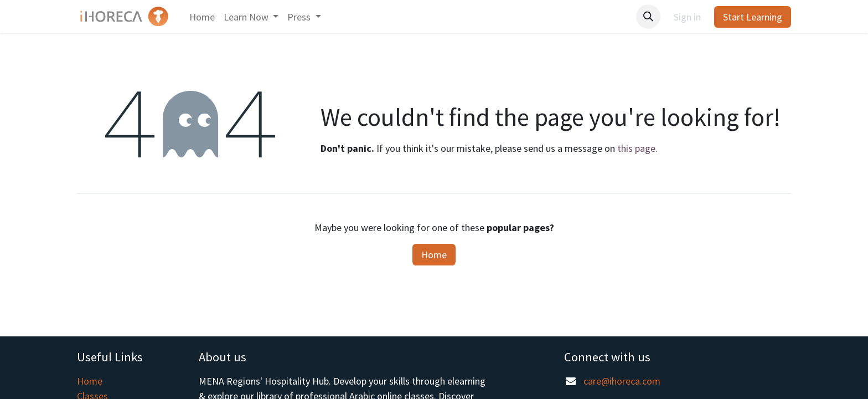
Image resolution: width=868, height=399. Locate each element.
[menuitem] (202, 17)
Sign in (687, 17)
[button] (648, 17)
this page (636, 148)
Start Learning (753, 17)
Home (434, 255)
